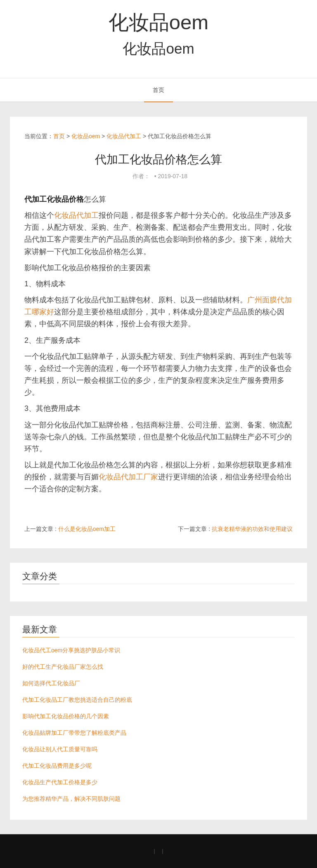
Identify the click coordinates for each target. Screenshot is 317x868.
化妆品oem (158, 22)
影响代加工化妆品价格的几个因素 (66, 716)
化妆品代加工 (124, 136)
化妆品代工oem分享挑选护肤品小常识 (71, 650)
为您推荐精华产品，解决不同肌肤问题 (71, 799)
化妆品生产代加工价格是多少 (60, 782)
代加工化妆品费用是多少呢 (57, 766)
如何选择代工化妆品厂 (51, 683)
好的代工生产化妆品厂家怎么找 (63, 667)
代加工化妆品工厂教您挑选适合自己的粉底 (77, 700)
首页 (158, 90)
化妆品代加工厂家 (128, 477)
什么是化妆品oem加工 (87, 529)
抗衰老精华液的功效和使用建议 (252, 529)
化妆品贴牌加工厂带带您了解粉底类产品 (74, 733)
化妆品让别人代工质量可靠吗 (60, 749)
